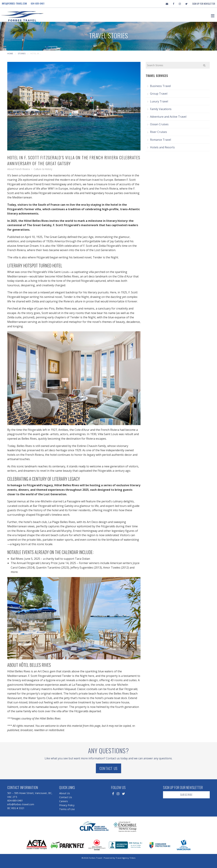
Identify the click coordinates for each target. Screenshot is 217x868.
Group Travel (159, 94)
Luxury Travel (159, 101)
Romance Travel (161, 140)
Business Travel (160, 86)
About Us (65, 793)
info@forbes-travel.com (14, 3)
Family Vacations (161, 109)
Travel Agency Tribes (126, 858)
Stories (22, 53)
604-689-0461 (38, 3)
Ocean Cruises (159, 124)
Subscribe (186, 795)
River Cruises (159, 132)
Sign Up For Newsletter (204, 4)
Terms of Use (67, 809)
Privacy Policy (67, 805)
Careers (64, 801)
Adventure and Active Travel (168, 117)
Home (10, 53)
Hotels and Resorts (162, 147)
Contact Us (108, 768)
